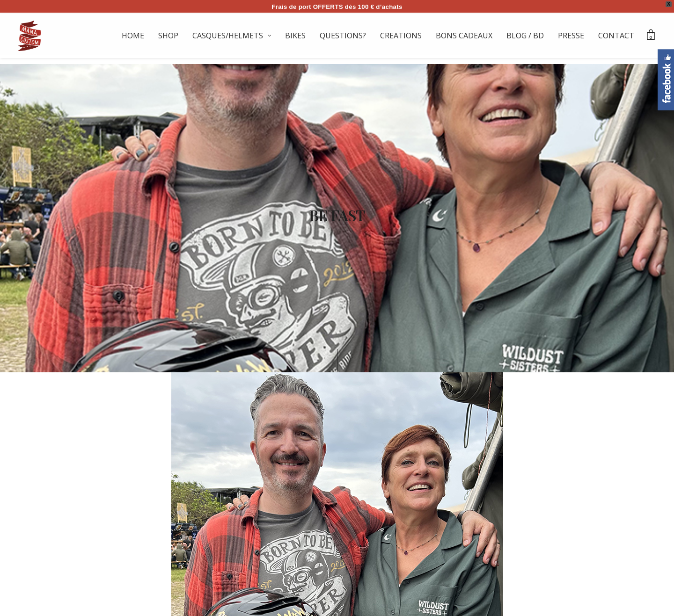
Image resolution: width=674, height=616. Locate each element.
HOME (133, 36)
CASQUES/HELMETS (228, 36)
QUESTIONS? (343, 36)
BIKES (295, 36)
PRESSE (571, 36)
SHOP (168, 36)
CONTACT (616, 36)
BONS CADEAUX (464, 36)
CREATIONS (401, 36)
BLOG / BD (525, 36)
